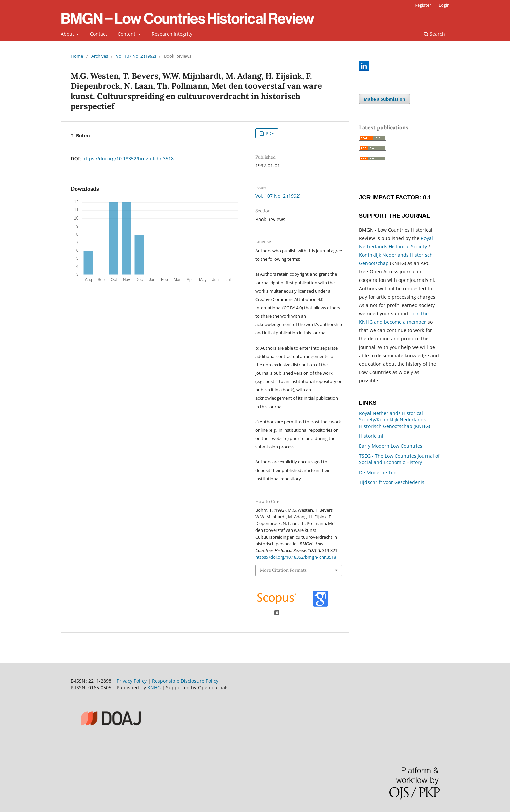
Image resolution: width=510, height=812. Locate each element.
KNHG (154, 688)
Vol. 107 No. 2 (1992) (136, 56)
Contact (98, 34)
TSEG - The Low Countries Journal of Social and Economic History (399, 459)
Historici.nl (371, 436)
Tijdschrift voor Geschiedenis (392, 482)
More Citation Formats (283, 570)
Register (423, 5)
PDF (269, 133)
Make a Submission (385, 99)
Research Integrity (172, 34)
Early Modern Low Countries (391, 446)
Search (434, 34)
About (68, 34)
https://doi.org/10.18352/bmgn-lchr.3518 (128, 158)
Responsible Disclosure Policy (185, 681)
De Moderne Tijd (378, 472)
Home (77, 56)
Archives (100, 56)
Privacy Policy (132, 681)
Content (127, 34)
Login (444, 5)
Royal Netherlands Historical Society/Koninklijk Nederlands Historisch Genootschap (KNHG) (394, 420)
